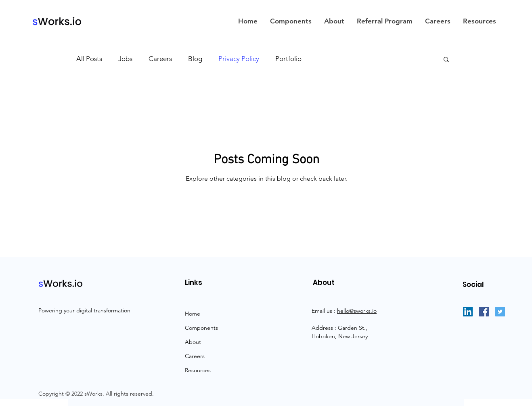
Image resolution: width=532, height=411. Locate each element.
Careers (160, 59)
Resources (198, 370)
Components (201, 328)
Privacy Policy (239, 59)
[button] (446, 60)
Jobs (125, 59)
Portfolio (288, 59)
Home (193, 314)
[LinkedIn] (468, 312)
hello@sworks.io (357, 311)
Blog (195, 59)
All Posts (89, 59)
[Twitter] (500, 312)
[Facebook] (484, 312)
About (193, 342)
